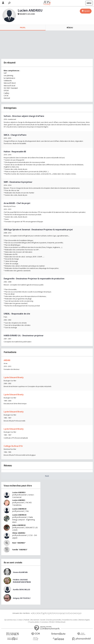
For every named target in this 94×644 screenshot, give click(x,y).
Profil (23, 28)
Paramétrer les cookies (70, 620)
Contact (20, 620)
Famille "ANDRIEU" (20, 550)
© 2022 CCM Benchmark (57, 622)
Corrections (44, 622)
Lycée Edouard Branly (14, 377)
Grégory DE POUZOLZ (22, 598)
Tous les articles (34, 622)
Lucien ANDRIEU (19, 492)
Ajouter (87, 11)
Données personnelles (54, 620)
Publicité (27, 620)
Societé (43, 620)
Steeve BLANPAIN (20, 572)
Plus (47, 476)
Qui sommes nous (10, 620)
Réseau (70, 28)
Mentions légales (84, 620)
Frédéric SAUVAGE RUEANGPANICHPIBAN (22, 581)
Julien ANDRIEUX (19, 525)
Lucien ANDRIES (19, 500)
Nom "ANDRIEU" (19, 543)
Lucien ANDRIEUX (19, 509)
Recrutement (35, 620)
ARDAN (7, 360)
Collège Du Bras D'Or (13, 446)
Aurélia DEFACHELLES (21, 589)
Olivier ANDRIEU (19, 533)
